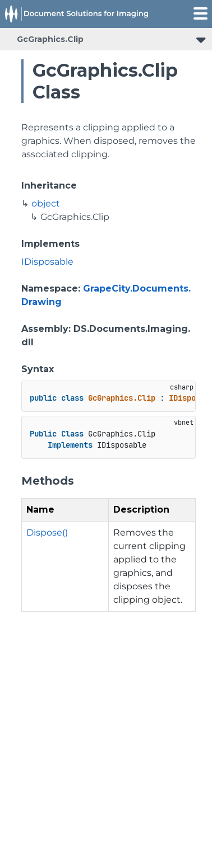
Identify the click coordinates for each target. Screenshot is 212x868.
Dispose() (47, 532)
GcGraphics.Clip (50, 39)
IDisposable (47, 262)
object (46, 203)
